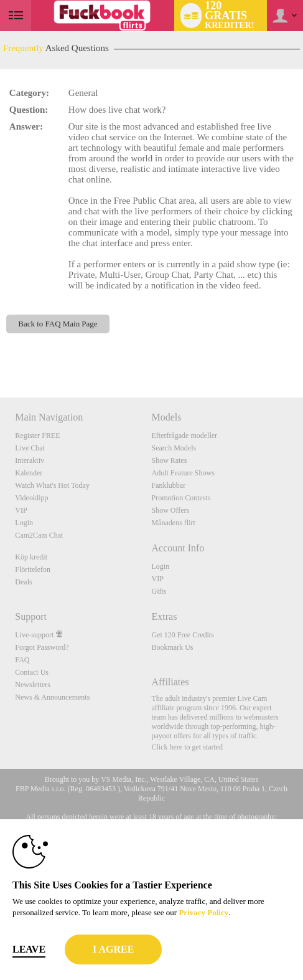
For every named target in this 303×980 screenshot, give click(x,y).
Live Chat (30, 448)
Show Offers (170, 510)
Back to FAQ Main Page (58, 324)
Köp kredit (31, 557)
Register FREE (37, 435)
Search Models (174, 448)
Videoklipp (31, 498)
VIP (21, 510)
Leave (29, 949)
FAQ (22, 660)
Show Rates (169, 460)
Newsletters (33, 685)
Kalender (29, 473)
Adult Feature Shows (183, 473)
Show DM (0, 351)
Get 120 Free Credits (182, 635)
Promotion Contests (181, 498)
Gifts (159, 591)
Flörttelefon (33, 569)
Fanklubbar (168, 485)
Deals (23, 582)
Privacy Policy (203, 912)
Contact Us (32, 672)
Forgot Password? (42, 647)
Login (24, 523)
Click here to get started (187, 747)
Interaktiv (30, 460)
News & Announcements (52, 697)
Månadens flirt (173, 523)
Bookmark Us (172, 647)
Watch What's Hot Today (52, 485)
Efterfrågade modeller (184, 435)
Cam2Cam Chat (39, 535)
